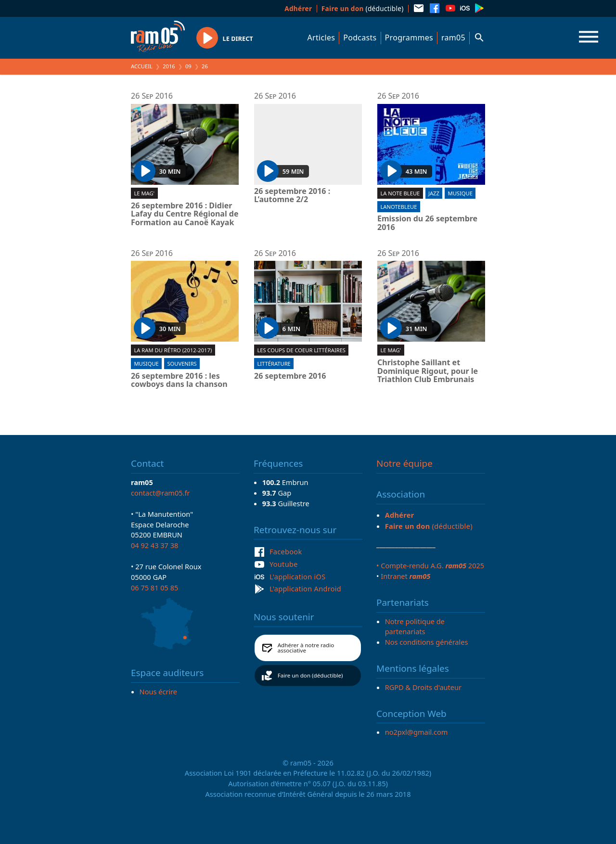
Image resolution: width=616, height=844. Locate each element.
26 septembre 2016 (290, 376)
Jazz (434, 193)
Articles (321, 38)
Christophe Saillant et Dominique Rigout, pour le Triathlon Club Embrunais (428, 371)
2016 (169, 66)
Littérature (274, 364)
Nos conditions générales (427, 642)
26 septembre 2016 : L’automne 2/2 (292, 196)
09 (188, 66)
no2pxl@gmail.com (417, 732)
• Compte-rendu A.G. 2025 (430, 565)
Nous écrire (158, 691)
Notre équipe (404, 463)
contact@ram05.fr (160, 493)
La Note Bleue (400, 193)
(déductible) (363, 8)
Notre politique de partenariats (415, 627)
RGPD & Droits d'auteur (423, 687)
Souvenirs (182, 364)
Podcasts (360, 38)
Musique (460, 193)
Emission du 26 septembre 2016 (427, 223)
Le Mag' (144, 193)
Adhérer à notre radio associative (306, 648)
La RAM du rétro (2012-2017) (173, 350)
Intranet (405, 576)
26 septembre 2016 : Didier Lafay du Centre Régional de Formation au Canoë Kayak (185, 214)
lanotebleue (398, 207)
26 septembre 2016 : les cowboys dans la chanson (179, 380)
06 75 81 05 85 (154, 588)
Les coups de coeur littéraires (301, 350)
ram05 (453, 38)
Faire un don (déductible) (310, 675)
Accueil (142, 66)
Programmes (409, 38)
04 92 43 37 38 (154, 545)
